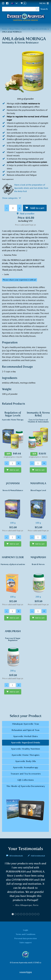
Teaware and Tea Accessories (26, 774)
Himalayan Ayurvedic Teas (26, 724)
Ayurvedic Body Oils (26, 761)
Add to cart (37, 208)
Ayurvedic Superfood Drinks (35, 29)
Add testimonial (36, 856)
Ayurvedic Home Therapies (26, 755)
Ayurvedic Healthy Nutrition (26, 749)
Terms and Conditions (26, 934)
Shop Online (15, 29)
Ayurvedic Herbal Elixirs (26, 736)
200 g (38, 581)
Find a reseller (26, 214)
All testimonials (15, 856)
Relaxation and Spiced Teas (26, 730)
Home (5, 29)
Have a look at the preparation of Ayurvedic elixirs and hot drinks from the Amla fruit (31, 188)
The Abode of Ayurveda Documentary (26, 808)
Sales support (26, 942)
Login (26, 930)
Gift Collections (26, 780)
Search (44, 9)
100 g (13, 507)
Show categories (12, 198)
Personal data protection (26, 938)
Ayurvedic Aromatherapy (26, 767)
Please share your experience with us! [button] (20, 280)
